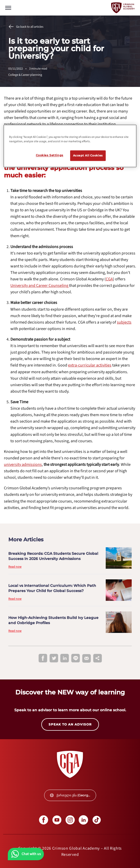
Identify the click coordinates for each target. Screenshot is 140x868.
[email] (86, 659)
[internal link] (40, 286)
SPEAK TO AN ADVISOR (70, 724)
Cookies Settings (50, 155)
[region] (70, 146)
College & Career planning (25, 75)
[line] (76, 659)
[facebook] (43, 659)
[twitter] (54, 659)
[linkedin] (65, 659)
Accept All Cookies (88, 155)
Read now (15, 567)
